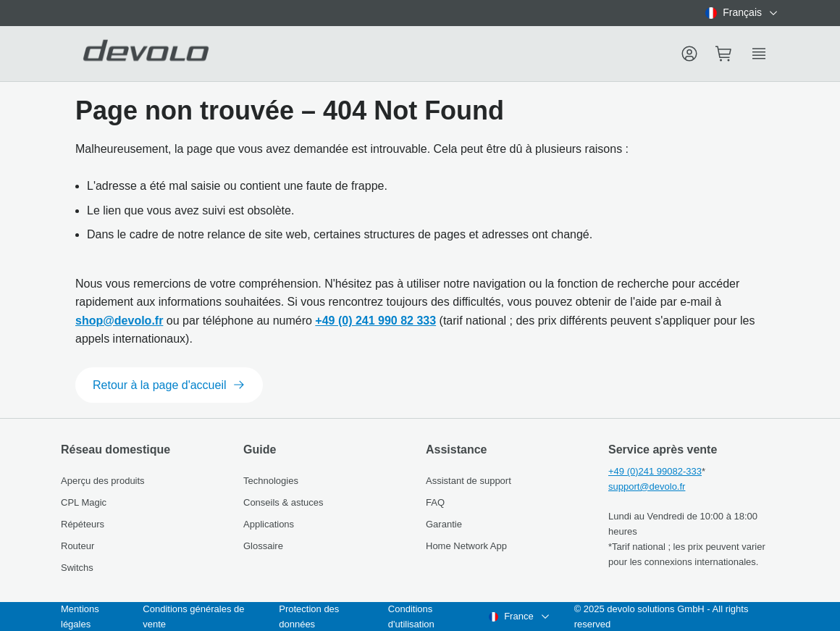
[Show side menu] (759, 54)
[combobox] (742, 13)
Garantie (444, 524)
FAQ (435, 502)
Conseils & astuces (283, 502)
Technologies (271, 481)
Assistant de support (469, 481)
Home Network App (466, 546)
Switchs (77, 568)
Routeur (77, 546)
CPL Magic (84, 502)
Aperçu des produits (103, 481)
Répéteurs (83, 524)
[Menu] (689, 54)
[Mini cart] (724, 54)
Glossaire (263, 546)
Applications (269, 524)
